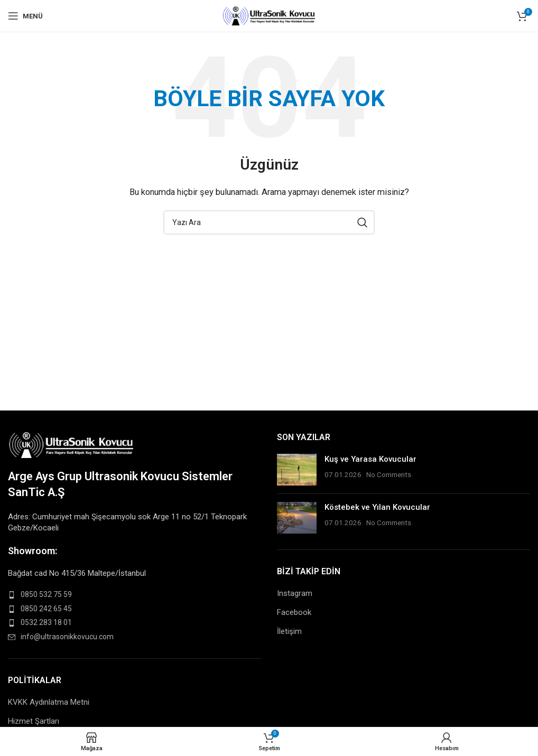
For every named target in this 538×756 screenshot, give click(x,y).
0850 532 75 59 (46, 594)
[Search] (269, 222)
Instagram (295, 593)
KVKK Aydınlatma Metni (49, 702)
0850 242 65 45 (46, 609)
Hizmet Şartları (34, 721)
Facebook (294, 612)
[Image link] (72, 444)
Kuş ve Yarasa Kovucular (370, 459)
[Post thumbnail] (297, 470)
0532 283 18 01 (46, 622)
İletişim (289, 631)
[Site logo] (269, 15)
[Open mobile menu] (25, 16)
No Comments (389, 474)
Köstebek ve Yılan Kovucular (377, 507)
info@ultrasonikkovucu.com (67, 637)
